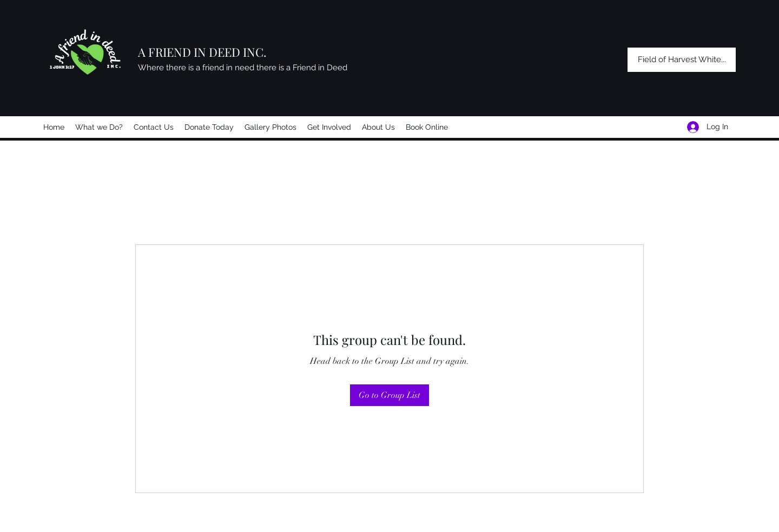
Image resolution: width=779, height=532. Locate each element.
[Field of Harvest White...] (682, 60)
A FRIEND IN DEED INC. (202, 52)
